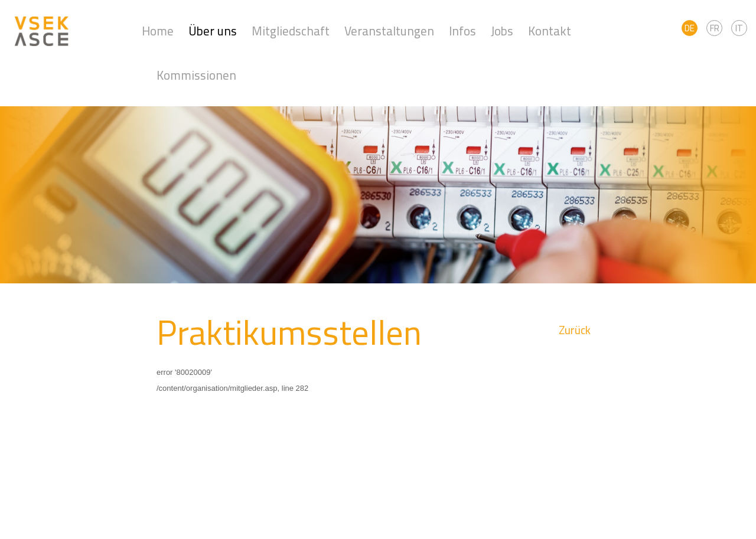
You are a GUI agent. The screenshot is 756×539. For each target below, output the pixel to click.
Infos (462, 31)
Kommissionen (196, 75)
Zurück (575, 330)
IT (739, 28)
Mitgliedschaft (291, 31)
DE (690, 28)
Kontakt (550, 31)
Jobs (502, 31)
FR (715, 28)
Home (158, 31)
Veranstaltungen (389, 31)
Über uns (213, 31)
